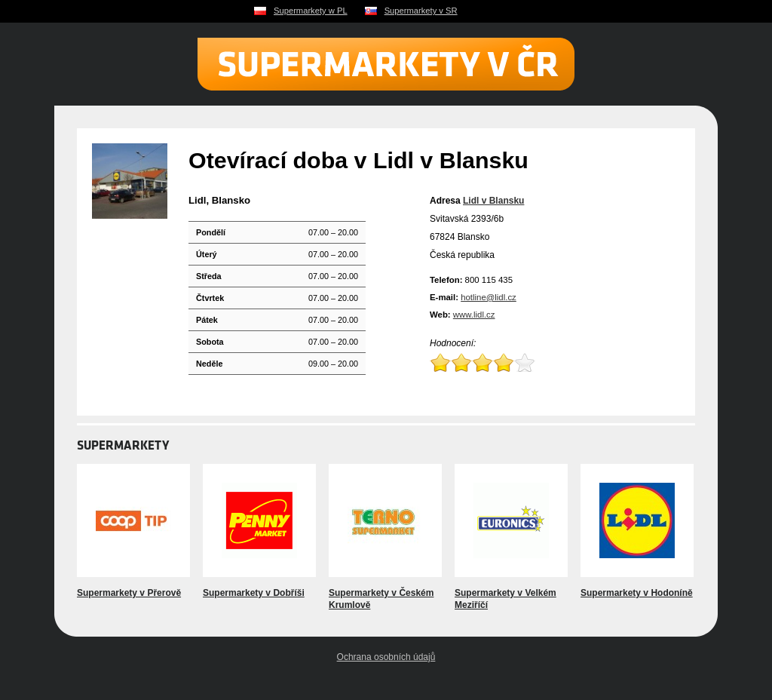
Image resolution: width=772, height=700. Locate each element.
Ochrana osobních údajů (386, 657)
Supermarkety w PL (311, 11)
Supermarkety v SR (421, 11)
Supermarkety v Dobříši (254, 593)
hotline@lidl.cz (489, 297)
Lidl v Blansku (493, 201)
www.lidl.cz (474, 315)
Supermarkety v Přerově (129, 593)
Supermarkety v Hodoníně (637, 593)
